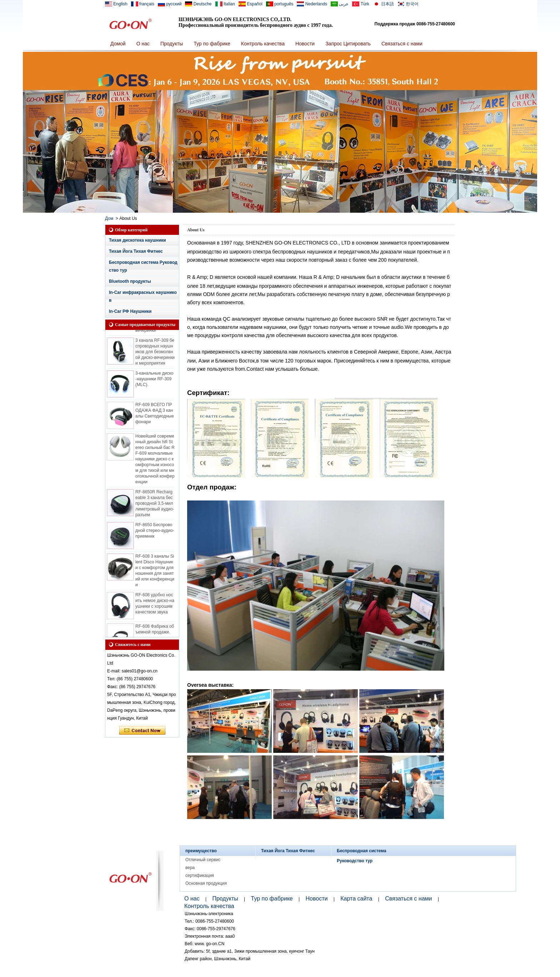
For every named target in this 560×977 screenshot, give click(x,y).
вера (190, 868)
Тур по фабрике (212, 44)
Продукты (172, 44)
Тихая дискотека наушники (137, 240)
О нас (143, 44)
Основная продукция (206, 883)
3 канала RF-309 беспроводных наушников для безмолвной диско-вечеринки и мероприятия (155, 353)
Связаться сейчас (142, 731)
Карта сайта (356, 899)
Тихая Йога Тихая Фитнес (136, 251)
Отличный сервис (203, 860)
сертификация (200, 875)
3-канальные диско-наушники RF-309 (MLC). (154, 380)
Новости (305, 44)
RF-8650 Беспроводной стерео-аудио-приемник (155, 532)
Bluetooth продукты (130, 281)
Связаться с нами (402, 44)
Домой (118, 44)
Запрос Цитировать (348, 44)
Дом (109, 218)
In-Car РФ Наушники (130, 311)
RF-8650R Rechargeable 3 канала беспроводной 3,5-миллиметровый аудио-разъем (155, 504)
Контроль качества (263, 44)
